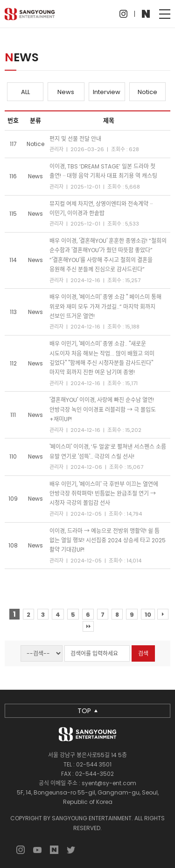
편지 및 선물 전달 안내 (75, 139)
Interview (107, 92)
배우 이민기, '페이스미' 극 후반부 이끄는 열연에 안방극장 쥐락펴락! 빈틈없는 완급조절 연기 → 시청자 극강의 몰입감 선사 (104, 494)
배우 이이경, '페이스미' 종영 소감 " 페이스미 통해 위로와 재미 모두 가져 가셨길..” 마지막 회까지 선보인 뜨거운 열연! (105, 306)
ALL (25, 92)
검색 (143, 653)
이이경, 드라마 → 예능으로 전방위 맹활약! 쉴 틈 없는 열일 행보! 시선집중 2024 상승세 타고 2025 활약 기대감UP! (108, 540)
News (66, 92)
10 (148, 615)
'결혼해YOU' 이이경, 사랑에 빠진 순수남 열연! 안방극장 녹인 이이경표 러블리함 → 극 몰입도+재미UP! (103, 409)
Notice (147, 92)
